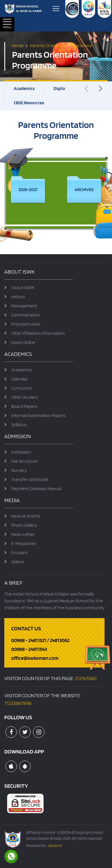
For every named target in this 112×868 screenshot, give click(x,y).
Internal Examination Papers (38, 415)
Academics (24, 88)
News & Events (26, 516)
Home (18, 45)
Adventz (55, 845)
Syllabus (19, 425)
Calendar (20, 379)
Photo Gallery (24, 525)
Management (24, 306)
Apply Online (23, 342)
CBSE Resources (29, 103)
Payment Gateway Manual (36, 489)
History (18, 297)
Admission (21, 452)
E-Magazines (23, 543)
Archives (84, 190)
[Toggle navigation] (56, 9)
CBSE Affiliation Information (38, 333)
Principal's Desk (26, 324)
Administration (26, 315)
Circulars (19, 553)
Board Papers (24, 406)
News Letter (23, 534)
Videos (18, 562)
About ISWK (23, 287)
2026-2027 (28, 190)
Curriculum (22, 388)
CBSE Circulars (24, 397)
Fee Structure (24, 461)
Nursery (19, 470)
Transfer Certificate (30, 479)
